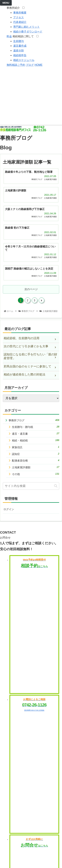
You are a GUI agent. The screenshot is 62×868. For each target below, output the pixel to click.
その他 (36, 474)
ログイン (9, 509)
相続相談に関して (24, 36)
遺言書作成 (20, 46)
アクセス (19, 17)
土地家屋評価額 (36, 467)
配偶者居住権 (36, 460)
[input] (31, 486)
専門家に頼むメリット (26, 27)
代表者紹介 (20, 22)
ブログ (30, 65)
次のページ (31, 289)
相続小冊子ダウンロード (28, 32)
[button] (56, 486)
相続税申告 (20, 55)
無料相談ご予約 (16, 65)
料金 (9, 36)
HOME (39, 65)
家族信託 (36, 447)
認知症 (36, 454)
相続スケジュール (24, 60)
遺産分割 (19, 51)
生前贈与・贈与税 (36, 427)
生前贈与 (19, 41)
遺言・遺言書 (36, 434)
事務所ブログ (34, 420)
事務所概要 (20, 13)
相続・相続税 (36, 440)
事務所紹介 (14, 8)
